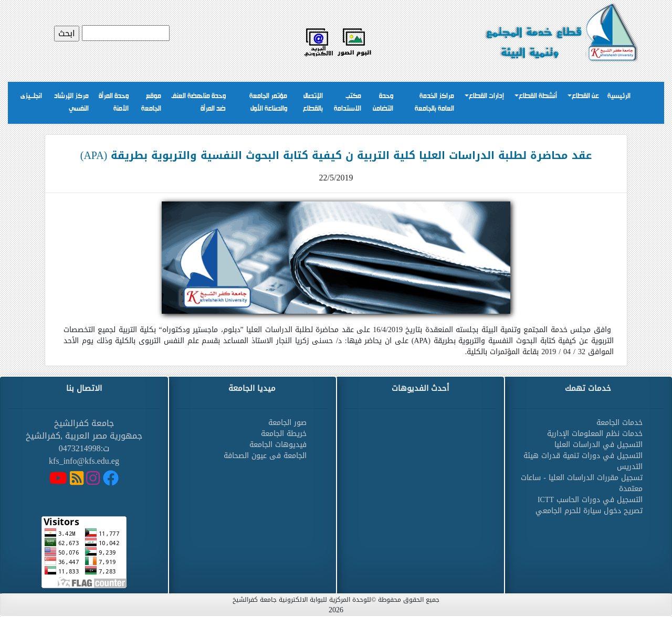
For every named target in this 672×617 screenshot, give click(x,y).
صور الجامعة (287, 423)
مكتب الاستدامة (348, 103)
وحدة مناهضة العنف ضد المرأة (198, 103)
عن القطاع (585, 96)
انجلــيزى (31, 96)
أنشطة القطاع (538, 96)
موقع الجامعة (151, 103)
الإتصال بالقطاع (313, 103)
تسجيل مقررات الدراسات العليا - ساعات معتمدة (582, 483)
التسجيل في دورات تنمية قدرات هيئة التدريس (583, 461)
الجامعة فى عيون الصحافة (265, 456)
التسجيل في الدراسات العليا (598, 445)
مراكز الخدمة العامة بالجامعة (434, 103)
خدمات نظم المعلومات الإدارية (595, 434)
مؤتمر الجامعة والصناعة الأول (268, 103)
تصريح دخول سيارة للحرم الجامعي (589, 511)
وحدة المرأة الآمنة (114, 103)
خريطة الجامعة (284, 434)
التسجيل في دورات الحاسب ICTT (590, 500)
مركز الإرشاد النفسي (71, 103)
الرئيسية (619, 96)
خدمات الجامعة (619, 423)
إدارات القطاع (486, 96)
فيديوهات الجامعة (278, 445)
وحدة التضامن (383, 103)
